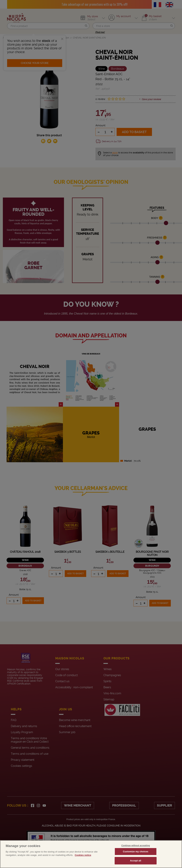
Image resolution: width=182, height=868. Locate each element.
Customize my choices (136, 852)
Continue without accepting (136, 846)
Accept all (136, 861)
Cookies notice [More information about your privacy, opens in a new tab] (83, 855)
